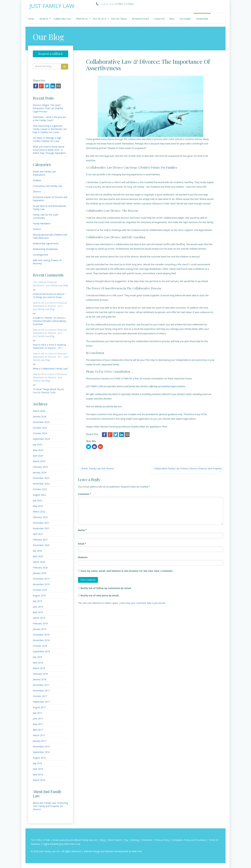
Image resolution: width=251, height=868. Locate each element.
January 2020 (40, 573)
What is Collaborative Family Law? (50, 369)
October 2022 (40, 489)
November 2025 (41, 422)
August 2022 (39, 495)
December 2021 (41, 523)
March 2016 (39, 780)
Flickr (165, 427)
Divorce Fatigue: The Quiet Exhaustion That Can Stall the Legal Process (48, 108)
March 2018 (39, 668)
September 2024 (41, 439)
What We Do (82, 19)
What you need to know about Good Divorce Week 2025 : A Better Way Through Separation (49, 150)
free (137, 378)
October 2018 (40, 646)
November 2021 (41, 528)
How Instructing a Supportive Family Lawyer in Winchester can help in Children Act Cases (50, 129)
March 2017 (39, 735)
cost (121, 257)
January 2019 (40, 629)
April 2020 (38, 556)
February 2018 (40, 674)
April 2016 (38, 774)
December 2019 (41, 579)
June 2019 (38, 607)
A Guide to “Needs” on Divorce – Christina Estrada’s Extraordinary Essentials (50, 321)
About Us (44, 19)
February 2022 (40, 517)
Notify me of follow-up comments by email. (106, 588)
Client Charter (115, 840)
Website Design (92, 851)
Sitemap (135, 840)
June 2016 (38, 769)
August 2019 (39, 595)
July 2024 (37, 444)
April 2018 (38, 663)
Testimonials (202, 19)
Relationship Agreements (46, 243)
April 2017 (38, 730)
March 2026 (39, 411)
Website (83, 557)
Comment (85, 494)
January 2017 (40, 741)
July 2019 (37, 601)
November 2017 (41, 691)
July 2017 (37, 713)
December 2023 (41, 478)
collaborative (134, 139)
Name (82, 530)
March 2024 (39, 461)
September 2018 (41, 651)
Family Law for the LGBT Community (46, 216)
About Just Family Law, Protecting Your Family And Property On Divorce (50, 806)
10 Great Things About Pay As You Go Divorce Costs (48, 391)
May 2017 (38, 724)
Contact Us (159, 19)
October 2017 (40, 696)
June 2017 (38, 719)
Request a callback (50, 54)
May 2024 (38, 450)
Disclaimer (147, 840)
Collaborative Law (62, 19)
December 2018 (41, 635)
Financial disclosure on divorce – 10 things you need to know (50, 296)
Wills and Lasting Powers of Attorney (47, 262)
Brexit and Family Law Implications (44, 173)
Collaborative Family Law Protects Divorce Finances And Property (188, 468)
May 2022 (38, 506)
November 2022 (41, 484)
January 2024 (40, 472)
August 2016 (39, 758)
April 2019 (38, 612)
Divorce (37, 192)
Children (37, 180)
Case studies (185, 19)
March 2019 (39, 618)
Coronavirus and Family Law (47, 186)
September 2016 (41, 752)
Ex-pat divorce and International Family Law (49, 207)
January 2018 (40, 679)
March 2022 (39, 512)
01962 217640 (43, 840)
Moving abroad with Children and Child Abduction (50, 236)
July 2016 (37, 763)
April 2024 (38, 456)
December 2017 (41, 685)
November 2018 (41, 640)
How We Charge (119, 19)
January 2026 (40, 417)
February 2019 (40, 623)
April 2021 (38, 534)
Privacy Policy (162, 840)
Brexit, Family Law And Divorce (98, 468)
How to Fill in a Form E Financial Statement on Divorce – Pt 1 (49, 346)
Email (82, 544)
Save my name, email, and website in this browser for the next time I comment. (127, 571)
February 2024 (40, 467)
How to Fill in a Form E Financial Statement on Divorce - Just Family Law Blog (50, 377)
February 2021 (40, 540)
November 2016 (41, 746)
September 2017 (41, 702)
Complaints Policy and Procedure (189, 840)
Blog (172, 19)
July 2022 (37, 500)
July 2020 (37, 551)
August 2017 (39, 707)
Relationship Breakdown (45, 249)
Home (31, 19)
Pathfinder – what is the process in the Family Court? (50, 119)
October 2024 (40, 433)
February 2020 (40, 568)
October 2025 (40, 428)
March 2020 (39, 562)
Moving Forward (140, 19)
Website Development (117, 851)
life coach (183, 264)
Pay (126, 840)
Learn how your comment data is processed (142, 603)
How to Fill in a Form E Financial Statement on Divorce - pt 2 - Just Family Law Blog (50, 306)
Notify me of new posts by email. (100, 595)
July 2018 (37, 657)
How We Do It (100, 19)
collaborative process (118, 218)
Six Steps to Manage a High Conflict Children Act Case (47, 139)
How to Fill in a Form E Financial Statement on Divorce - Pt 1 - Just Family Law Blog (50, 357)
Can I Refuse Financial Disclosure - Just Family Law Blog (50, 284)
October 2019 (40, 590)
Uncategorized (40, 255)
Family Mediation (42, 223)
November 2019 (41, 584)
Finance (37, 229)
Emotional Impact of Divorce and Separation (50, 199)
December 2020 (41, 545)
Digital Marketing (52, 844)
